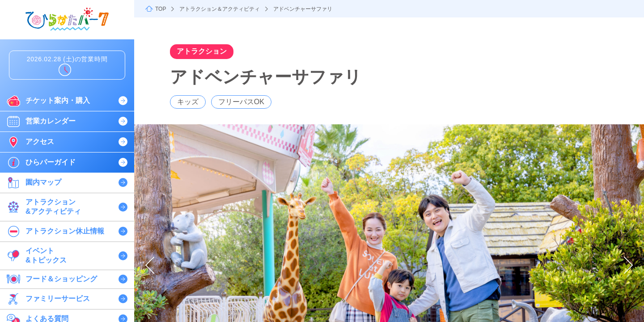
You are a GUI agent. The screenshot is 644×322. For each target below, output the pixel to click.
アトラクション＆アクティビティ (220, 9)
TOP (161, 9)
